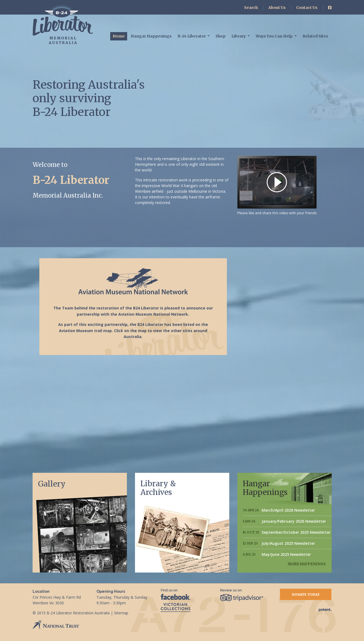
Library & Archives (158, 488)
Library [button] (239, 36)
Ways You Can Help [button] (275, 36)
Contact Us (307, 8)
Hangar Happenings (151, 36)
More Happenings (307, 564)
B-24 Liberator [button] (192, 36)
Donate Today (306, 595)
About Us (277, 8)
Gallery (52, 484)
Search (251, 8)
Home (119, 36)
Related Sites (315, 36)
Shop (221, 36)
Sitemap (121, 613)
